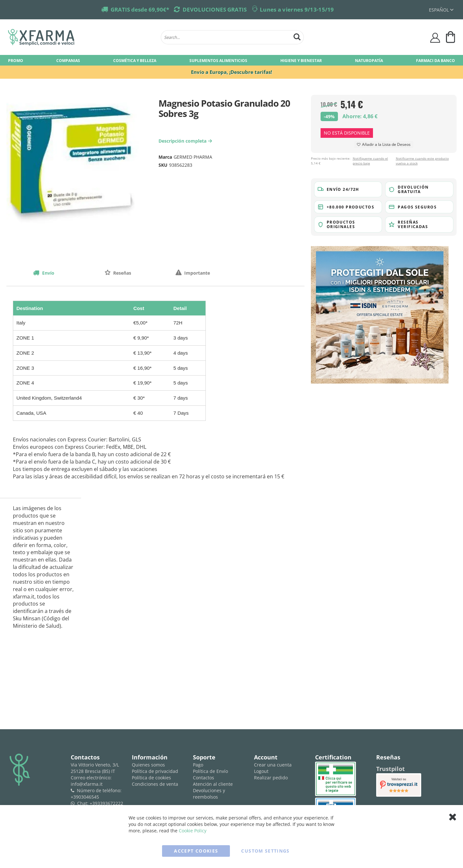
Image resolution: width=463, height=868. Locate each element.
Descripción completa (186, 141)
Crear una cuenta (273, 765)
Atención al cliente (213, 784)
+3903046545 (85, 797)
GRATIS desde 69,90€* (140, 9)
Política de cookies (151, 778)
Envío (48, 273)
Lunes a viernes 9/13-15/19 (297, 9)
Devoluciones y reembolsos (209, 794)
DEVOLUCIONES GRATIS (215, 9)
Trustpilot (390, 769)
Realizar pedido (271, 778)
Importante (196, 273)
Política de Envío (210, 771)
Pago (198, 765)
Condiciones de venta (155, 784)
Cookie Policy (193, 831)
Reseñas (122, 273)
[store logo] (81, 37)
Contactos (204, 778)
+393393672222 (106, 803)
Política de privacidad (155, 771)
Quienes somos (148, 765)
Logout (261, 771)
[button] (348, 190)
